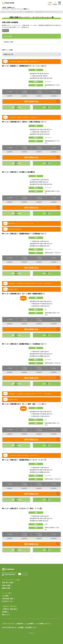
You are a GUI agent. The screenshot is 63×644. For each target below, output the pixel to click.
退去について (6, 615)
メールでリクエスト (25, 574)
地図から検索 (6, 588)
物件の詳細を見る (31, 101)
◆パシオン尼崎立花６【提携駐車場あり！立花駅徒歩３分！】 (24, 344)
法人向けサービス (7, 601)
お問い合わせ (16, 107)
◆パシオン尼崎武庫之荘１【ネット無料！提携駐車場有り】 (24, 294)
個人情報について (31, 627)
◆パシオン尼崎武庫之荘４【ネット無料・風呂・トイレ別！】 (24, 404)
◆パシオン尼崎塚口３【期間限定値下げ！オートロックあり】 (24, 66)
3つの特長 (5, 596)
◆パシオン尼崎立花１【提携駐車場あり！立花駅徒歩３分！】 (24, 234)
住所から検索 (6, 585)
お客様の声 (20, 624)
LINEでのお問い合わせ (9, 627)
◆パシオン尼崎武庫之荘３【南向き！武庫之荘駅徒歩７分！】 (24, 122)
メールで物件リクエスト (43, 624)
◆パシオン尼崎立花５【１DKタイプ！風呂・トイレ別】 (22, 509)
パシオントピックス (8, 624)
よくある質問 (29, 624)
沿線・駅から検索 (7, 583)
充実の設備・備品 (7, 599)
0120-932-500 (11, 574)
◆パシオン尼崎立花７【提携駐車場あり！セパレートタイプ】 (24, 460)
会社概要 (21, 627)
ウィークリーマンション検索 (11, 580)
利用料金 (5, 612)
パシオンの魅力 (7, 593)
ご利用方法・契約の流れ (10, 606)
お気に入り (47, 107)
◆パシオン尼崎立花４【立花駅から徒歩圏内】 (19, 172)
